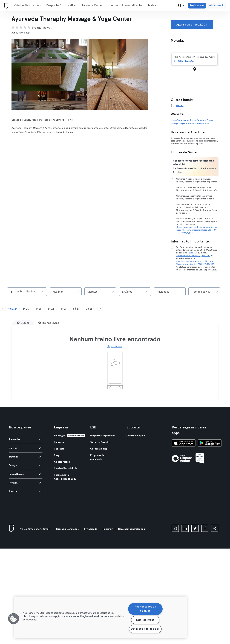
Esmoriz (180, 106)
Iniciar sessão (216, 6)
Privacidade (91, 529)
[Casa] (5, 6)
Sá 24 (76, 309)
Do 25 (89, 309)
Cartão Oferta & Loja (65, 468)
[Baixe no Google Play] (210, 444)
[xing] (215, 528)
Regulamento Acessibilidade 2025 (65, 477)
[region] (100, 617)
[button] (14, 619)
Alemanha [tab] (25, 439)
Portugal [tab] (25, 483)
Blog (56, 455)
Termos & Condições (67, 529)
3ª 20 (26, 309)
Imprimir (108, 529)
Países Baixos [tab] (25, 474)
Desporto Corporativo (61, 6)
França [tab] (25, 465)
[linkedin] (185, 528)
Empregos (60, 436)
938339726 (192, 253)
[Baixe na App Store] (184, 444)
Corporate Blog (99, 449)
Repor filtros (115, 346)
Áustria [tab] (25, 492)
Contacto (59, 449)
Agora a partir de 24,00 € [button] (192, 25)
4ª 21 (38, 309)
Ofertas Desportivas (28, 6)
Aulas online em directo (126, 6)
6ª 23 (64, 309)
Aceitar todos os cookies (145, 609)
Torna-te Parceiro (94, 6)
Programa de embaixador (97, 457)
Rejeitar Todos (145, 620)
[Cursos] (23, 323)
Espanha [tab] (25, 457)
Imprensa (59, 442)
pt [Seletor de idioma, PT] (181, 5)
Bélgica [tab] (25, 448)
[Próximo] (138, 74)
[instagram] (175, 528)
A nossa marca (62, 462)
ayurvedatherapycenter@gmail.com (193, 256)
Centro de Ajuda (136, 436)
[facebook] (205, 528)
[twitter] (195, 528)
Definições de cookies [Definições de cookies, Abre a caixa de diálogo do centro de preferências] (145, 629)
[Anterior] (22, 74)
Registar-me (197, 6)
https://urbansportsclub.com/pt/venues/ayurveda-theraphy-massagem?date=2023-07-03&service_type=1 (197, 230)
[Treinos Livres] (49, 323)
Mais (152, 5)
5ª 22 (51, 309)
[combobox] (27, 292)
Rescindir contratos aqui (132, 529)
